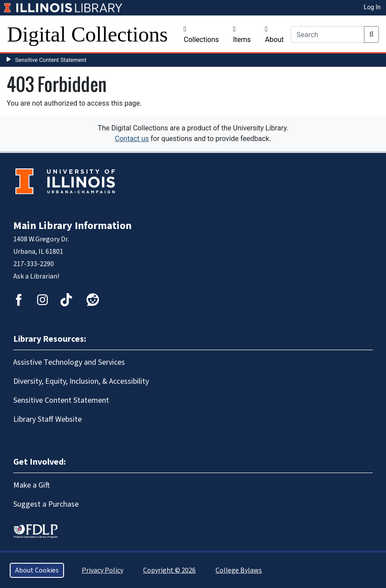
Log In (372, 7)
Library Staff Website (47, 419)
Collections (201, 35)
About (274, 35)
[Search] (327, 34)
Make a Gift (32, 485)
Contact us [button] (132, 139)
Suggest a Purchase (46, 504)
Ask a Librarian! (36, 276)
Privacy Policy (102, 570)
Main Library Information (72, 226)
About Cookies (37, 570)
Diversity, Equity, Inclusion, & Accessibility (81, 381)
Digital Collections (87, 34)
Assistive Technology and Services (69, 362)
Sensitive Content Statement (51, 60)
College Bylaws (239, 570)
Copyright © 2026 (169, 570)
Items (242, 35)
